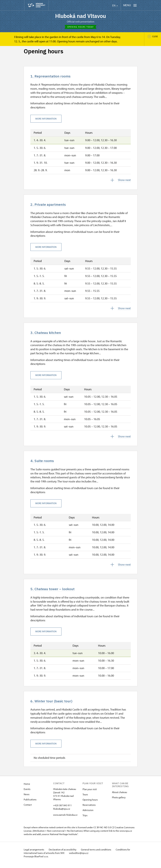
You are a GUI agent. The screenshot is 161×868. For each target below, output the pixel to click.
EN (115, 5)
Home (27, 788)
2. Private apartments (50, 206)
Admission (88, 814)
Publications (30, 804)
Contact (28, 809)
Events (27, 793)
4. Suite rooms (44, 464)
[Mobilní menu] (130, 5)
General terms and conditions (99, 854)
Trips (85, 819)
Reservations (89, 809)
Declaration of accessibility (64, 854)
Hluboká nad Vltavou (81, 16)
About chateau (119, 796)
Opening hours (90, 804)
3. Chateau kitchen (48, 335)
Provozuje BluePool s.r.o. (36, 860)
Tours (85, 798)
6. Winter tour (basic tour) (55, 705)
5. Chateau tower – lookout (56, 592)
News (27, 798)
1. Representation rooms (53, 77)
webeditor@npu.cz (80, 857)
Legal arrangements (34, 854)
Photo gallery (119, 801)
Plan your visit (90, 793)
